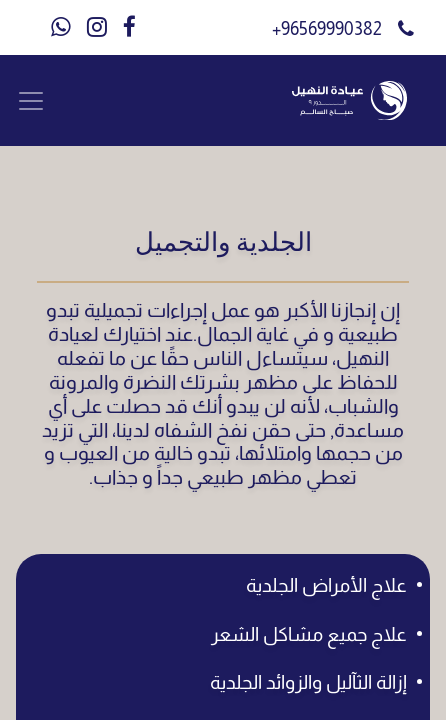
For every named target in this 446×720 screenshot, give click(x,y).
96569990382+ (332, 29)
